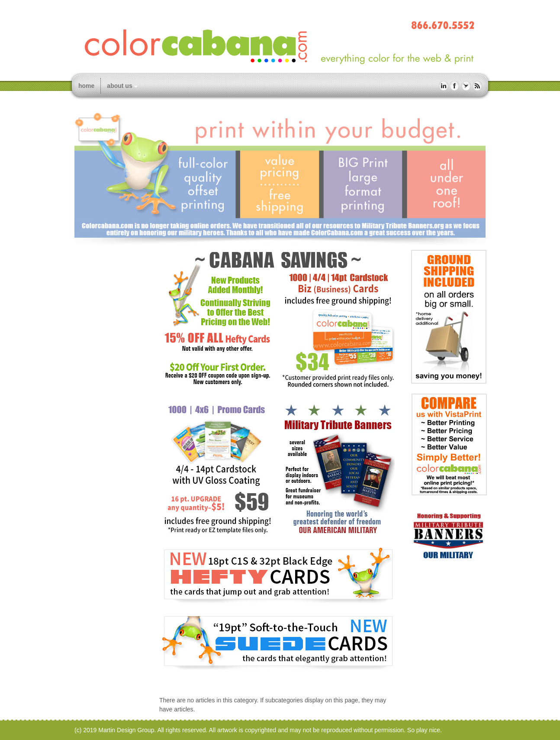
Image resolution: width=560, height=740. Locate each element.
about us (119, 86)
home (86, 86)
